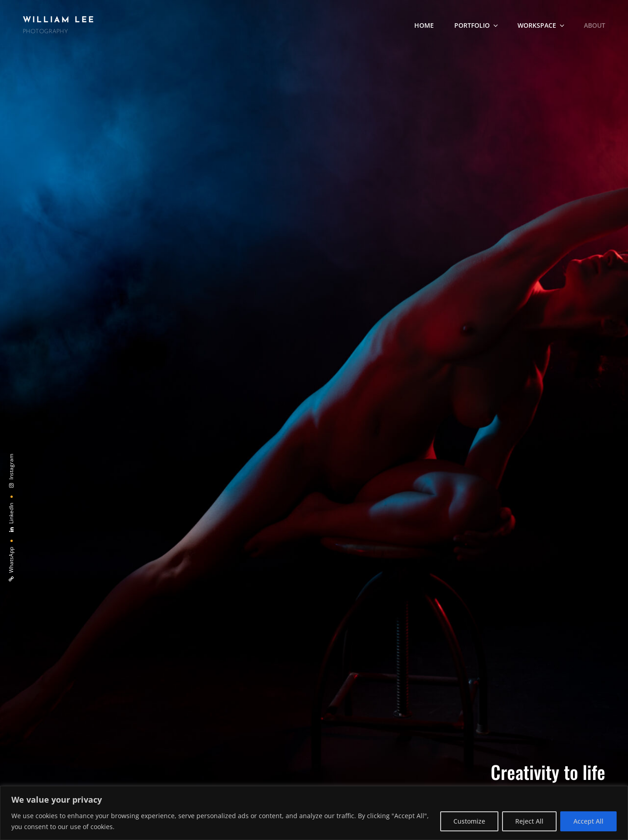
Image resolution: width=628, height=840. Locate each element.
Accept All (588, 821)
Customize (469, 821)
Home (424, 25)
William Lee (59, 20)
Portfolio (477, 25)
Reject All (529, 821)
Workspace (542, 25)
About (595, 25)
